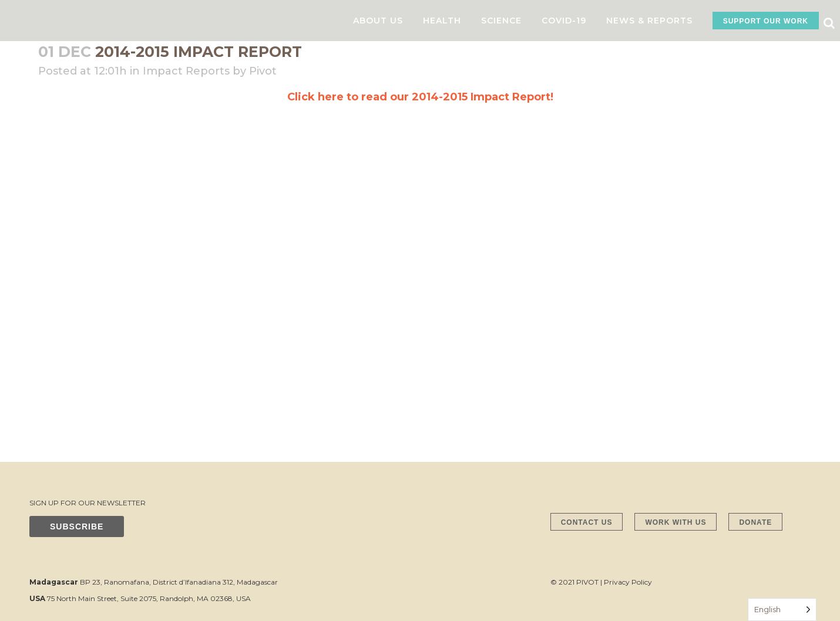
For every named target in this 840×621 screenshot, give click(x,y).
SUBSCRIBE (77, 526)
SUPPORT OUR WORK (766, 21)
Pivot (263, 71)
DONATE (755, 522)
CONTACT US (587, 522)
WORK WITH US (676, 522)
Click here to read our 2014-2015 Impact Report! (420, 97)
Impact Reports (186, 71)
